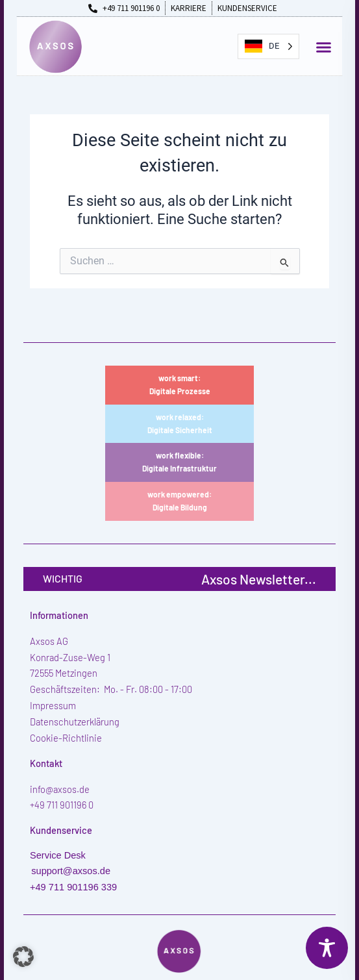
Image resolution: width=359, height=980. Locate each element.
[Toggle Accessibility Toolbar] (327, 948)
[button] (323, 47)
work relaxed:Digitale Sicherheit (180, 423)
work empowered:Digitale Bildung (179, 501)
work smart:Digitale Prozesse (180, 384)
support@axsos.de (71, 871)
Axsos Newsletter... (259, 579)
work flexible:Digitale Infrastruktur (179, 462)
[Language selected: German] (268, 46)
